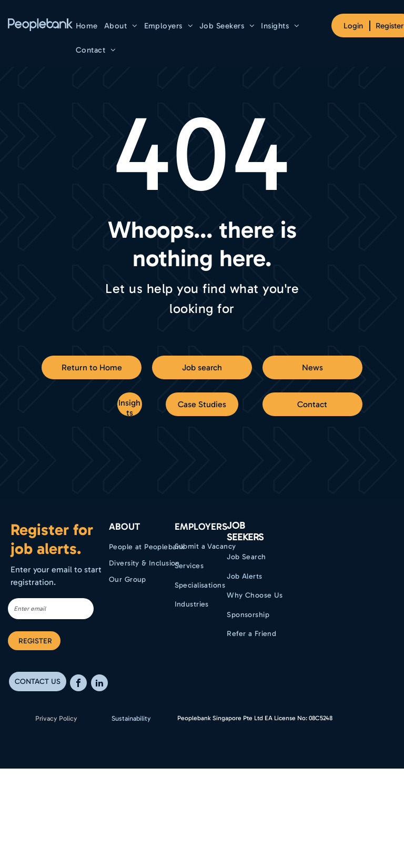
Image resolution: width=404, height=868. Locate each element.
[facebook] (78, 684)
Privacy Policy (56, 718)
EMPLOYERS (201, 527)
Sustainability (131, 718)
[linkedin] (99, 684)
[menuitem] (87, 26)
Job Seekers (245, 531)
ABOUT (124, 527)
